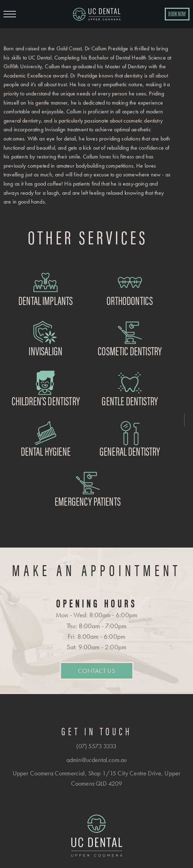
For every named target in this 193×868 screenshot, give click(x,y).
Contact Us (96, 671)
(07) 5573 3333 (96, 746)
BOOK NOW (177, 14)
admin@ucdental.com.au (96, 760)
